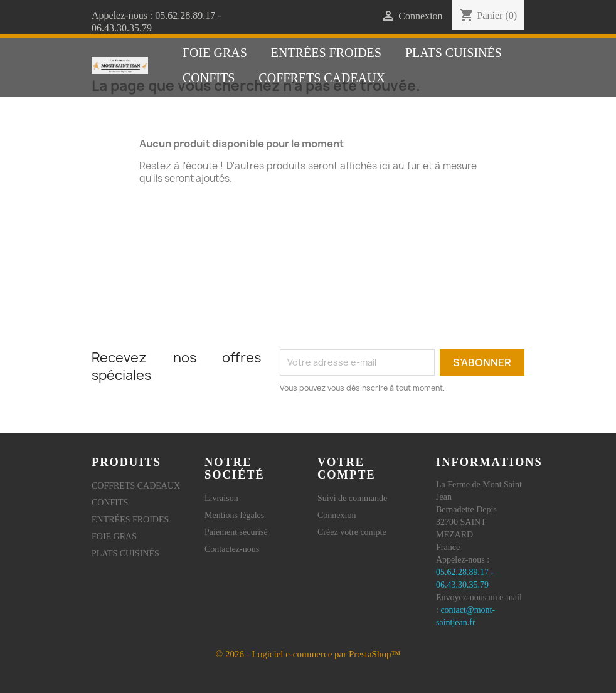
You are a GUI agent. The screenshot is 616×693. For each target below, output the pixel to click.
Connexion (337, 515)
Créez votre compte (352, 532)
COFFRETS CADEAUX (322, 78)
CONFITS (209, 78)
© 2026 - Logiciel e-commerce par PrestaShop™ (308, 654)
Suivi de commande (352, 498)
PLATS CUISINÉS (454, 53)
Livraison (221, 498)
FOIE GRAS (215, 53)
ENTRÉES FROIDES (326, 53)
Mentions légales (234, 515)
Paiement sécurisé (236, 532)
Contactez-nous (232, 549)
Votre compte (347, 468)
